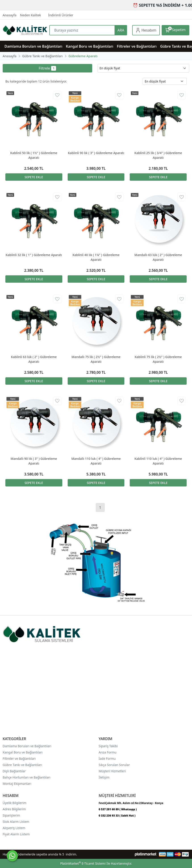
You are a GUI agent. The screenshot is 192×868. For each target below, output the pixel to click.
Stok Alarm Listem (16, 822)
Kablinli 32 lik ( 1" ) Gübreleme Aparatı (34, 255)
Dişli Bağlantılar (14, 771)
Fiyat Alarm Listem (16, 834)
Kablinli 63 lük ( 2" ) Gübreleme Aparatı (34, 359)
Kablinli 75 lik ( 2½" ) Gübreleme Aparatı (158, 359)
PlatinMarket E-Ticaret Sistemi (83, 863)
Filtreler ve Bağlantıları (19, 759)
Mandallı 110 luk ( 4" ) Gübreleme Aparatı (96, 461)
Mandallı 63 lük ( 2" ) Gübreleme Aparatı (158, 257)
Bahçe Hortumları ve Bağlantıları (27, 777)
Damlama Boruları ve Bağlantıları (27, 746)
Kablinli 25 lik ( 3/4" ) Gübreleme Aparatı (158, 155)
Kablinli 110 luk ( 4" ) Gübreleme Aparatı (158, 461)
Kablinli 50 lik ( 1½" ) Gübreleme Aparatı (34, 155)
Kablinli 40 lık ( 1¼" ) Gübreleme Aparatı (96, 257)
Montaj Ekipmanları (17, 784)
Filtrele (47, 68)
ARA (121, 30)
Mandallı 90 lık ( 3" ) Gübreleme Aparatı (34, 461)
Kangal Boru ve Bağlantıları (23, 752)
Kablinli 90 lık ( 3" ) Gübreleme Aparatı (96, 153)
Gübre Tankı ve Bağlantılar (22, 765)
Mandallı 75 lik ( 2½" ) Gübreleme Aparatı (96, 359)
